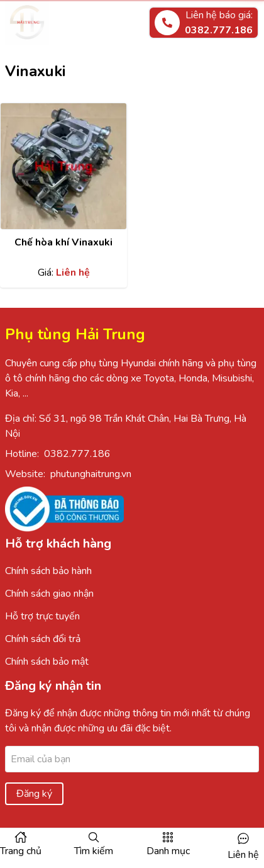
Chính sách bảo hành (48, 571)
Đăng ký (34, 794)
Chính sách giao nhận (49, 594)
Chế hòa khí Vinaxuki (63, 242)
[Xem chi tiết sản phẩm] (63, 166)
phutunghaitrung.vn (91, 474)
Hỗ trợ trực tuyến (42, 616)
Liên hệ (243, 855)
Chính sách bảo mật (47, 662)
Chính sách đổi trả (43, 639)
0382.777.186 (77, 454)
